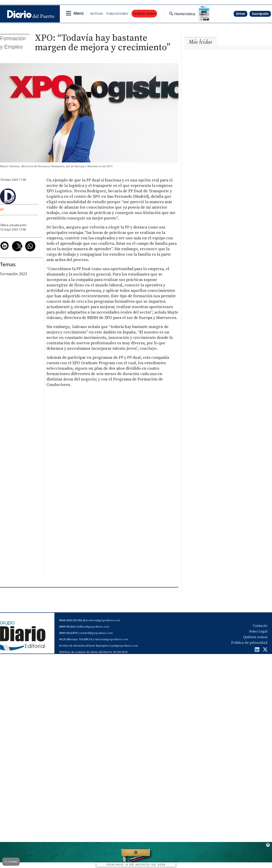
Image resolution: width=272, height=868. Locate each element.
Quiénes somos (255, 638)
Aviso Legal (258, 632)
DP (2, 209)
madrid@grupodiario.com (96, 634)
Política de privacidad (249, 644)
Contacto (260, 627)
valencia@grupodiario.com (111, 640)
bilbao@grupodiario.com (94, 628)
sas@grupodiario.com (124, 647)
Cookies (11, 862)
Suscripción (260, 14)
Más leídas (200, 42)
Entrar (240, 14)
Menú (78, 13)
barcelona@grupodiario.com (102, 621)
